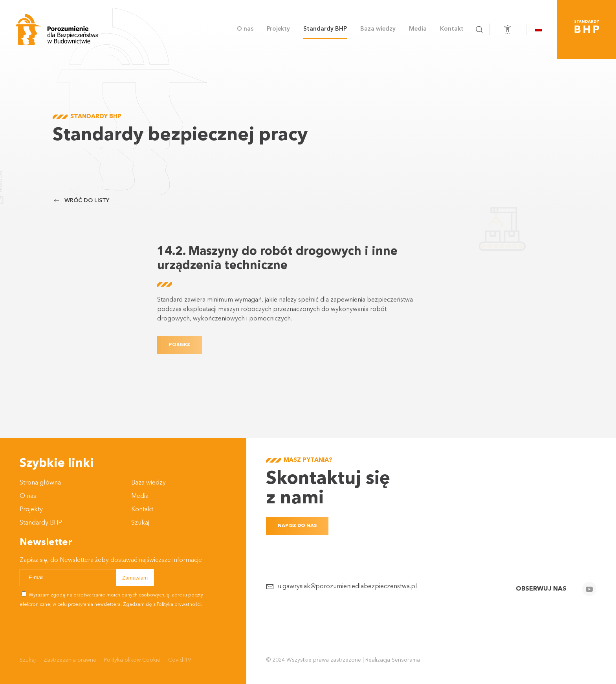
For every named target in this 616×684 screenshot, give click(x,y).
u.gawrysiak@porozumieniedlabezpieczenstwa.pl (347, 587)
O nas (28, 496)
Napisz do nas (297, 526)
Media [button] (418, 29)
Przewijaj (18, 182)
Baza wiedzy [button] (378, 29)
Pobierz (180, 353)
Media (140, 496)
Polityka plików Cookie (132, 660)
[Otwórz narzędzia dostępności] (508, 29)
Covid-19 (180, 660)
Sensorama (406, 660)
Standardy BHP (325, 29)
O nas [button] (245, 29)
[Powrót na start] (57, 29)
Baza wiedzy (148, 483)
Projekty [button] (278, 29)
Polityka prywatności (179, 605)
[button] (479, 29)
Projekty (31, 510)
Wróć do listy (81, 201)
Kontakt (452, 29)
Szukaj (140, 523)
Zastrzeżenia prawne (70, 660)
